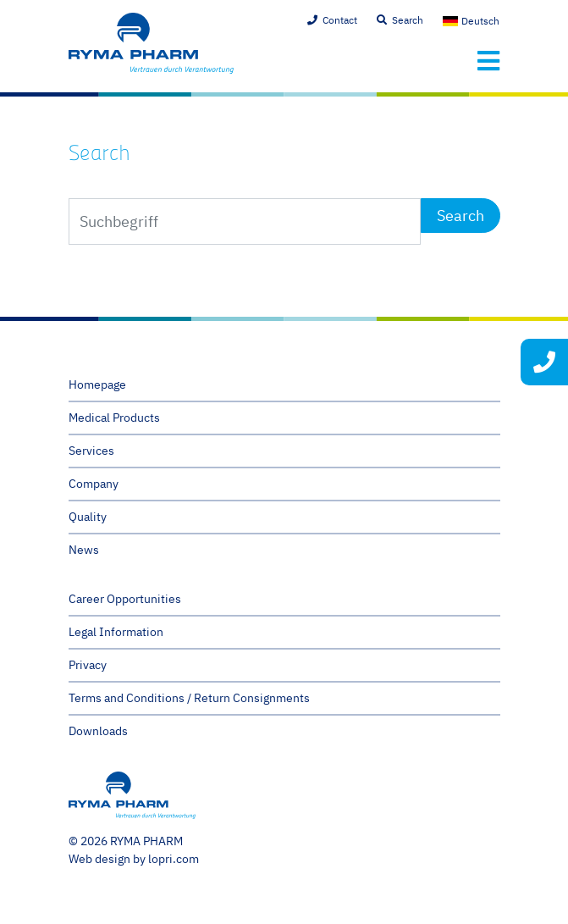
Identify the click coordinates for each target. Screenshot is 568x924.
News (84, 550)
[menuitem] (471, 21)
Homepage (97, 385)
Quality (88, 517)
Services (91, 451)
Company (94, 484)
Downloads (98, 731)
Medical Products (114, 418)
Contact (340, 20)
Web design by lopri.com (134, 859)
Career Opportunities (125, 599)
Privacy (88, 665)
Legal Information (116, 632)
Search (408, 20)
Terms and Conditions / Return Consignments (189, 698)
